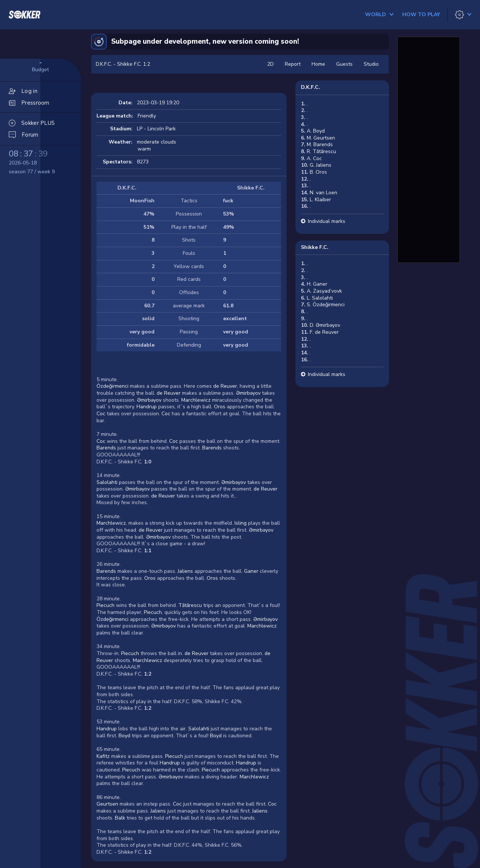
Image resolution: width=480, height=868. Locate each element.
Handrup (147, 407)
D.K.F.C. (310, 87)
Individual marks (327, 221)
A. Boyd (316, 131)
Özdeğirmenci (112, 386)
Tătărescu (190, 605)
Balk (120, 818)
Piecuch (106, 605)
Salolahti (107, 482)
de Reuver (225, 386)
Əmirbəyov (248, 393)
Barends (106, 448)
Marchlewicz (196, 400)
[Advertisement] (429, 149)
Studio (371, 64)
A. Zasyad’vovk (324, 291)
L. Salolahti (320, 298)
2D (270, 64)
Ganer (251, 571)
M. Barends (320, 144)
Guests (344, 64)
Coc (101, 414)
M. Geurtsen (321, 138)
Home (318, 64)
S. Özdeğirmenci (326, 305)
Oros (220, 407)
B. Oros (318, 172)
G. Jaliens (321, 165)
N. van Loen (323, 193)
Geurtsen (107, 804)
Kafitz (103, 756)
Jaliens (185, 571)
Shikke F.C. (315, 247)
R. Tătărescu (321, 151)
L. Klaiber (320, 200)
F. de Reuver (324, 332)
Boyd (124, 736)
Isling (241, 523)
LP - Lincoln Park (156, 129)
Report (293, 64)
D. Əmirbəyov (325, 325)
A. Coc (314, 158)
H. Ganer (317, 284)
